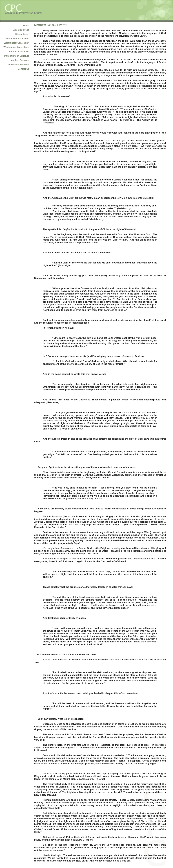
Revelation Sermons (19, 65)
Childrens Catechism (18, 52)
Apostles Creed (21, 30)
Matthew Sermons (20, 60)
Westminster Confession (17, 43)
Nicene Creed (22, 34)
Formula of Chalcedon (18, 39)
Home (26, 26)
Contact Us (24, 69)
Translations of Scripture (16, 56)
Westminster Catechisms (16, 47)
